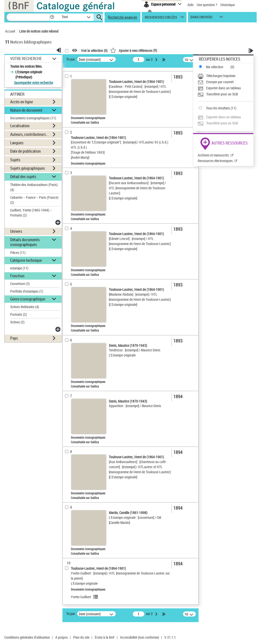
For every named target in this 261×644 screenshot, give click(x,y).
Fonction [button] (17, 276)
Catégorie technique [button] (26, 260)
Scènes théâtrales (25, 307)
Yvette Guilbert (81, 597)
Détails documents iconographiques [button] (25, 242)
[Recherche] (28, 17)
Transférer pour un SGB (222, 94)
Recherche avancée (122, 17)
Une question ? (207, 5)
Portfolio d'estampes (27, 291)
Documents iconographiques (33, 118)
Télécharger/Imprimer (221, 76)
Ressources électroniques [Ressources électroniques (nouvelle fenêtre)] (215, 161)
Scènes (17, 322)
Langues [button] (17, 143)
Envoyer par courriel (220, 82)
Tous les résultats (218, 108)
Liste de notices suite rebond (39, 31)
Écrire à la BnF (105, 637)
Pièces (18, 253)
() (134, 50)
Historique (228, 5)
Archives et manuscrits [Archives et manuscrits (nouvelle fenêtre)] (213, 155)
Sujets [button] (15, 160)
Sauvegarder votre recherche (34, 83)
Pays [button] (14, 338)
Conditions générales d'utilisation (27, 637)
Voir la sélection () (94, 51)
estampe (19, 268)
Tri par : (71, 59)
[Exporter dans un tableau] (225, 88)
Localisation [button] (20, 126)
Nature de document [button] (26, 110)
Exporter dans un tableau (224, 88)
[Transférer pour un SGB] (225, 94)
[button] (52, 17)
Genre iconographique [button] (28, 299)
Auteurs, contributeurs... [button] (30, 134)
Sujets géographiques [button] (28, 168)
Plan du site (81, 637)
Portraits (18, 314)
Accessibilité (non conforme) (140, 637)
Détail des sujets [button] (23, 177)
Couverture (20, 284)
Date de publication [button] (25, 151)
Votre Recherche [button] (26, 59)
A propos (62, 637)
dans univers (201, 18)
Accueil (10, 31)
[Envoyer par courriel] (225, 82)
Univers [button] (16, 231)
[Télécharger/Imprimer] (225, 76)
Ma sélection (215, 67)
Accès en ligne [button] (22, 102)
